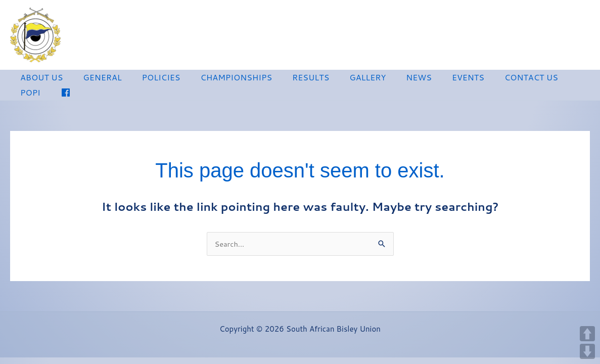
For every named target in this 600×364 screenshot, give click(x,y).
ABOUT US (39, 79)
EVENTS (438, 79)
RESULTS (292, 79)
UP (587, 334)
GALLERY (345, 79)
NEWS (393, 79)
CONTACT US (497, 79)
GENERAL (96, 79)
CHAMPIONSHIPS (222, 79)
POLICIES (151, 79)
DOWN (587, 351)
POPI (550, 79)
